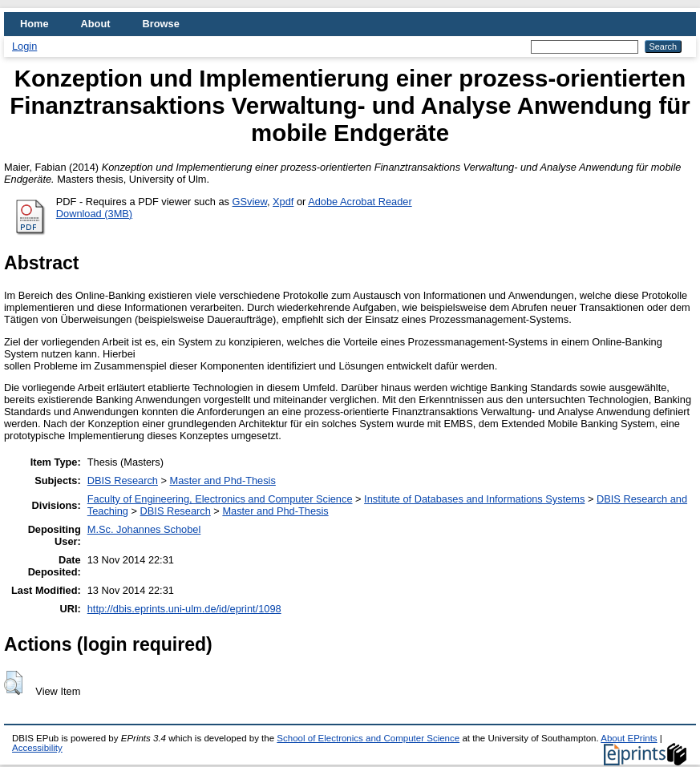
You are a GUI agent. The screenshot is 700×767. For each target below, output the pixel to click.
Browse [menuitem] (161, 24)
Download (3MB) (94, 214)
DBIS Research (123, 480)
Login (24, 46)
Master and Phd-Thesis (223, 480)
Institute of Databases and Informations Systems (474, 499)
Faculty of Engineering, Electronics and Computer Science (220, 499)
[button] (13, 683)
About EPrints (629, 738)
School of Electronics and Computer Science (368, 738)
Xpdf (283, 202)
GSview (250, 202)
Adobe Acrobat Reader (360, 202)
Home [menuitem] (34, 24)
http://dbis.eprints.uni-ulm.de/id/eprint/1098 (184, 609)
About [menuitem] (96, 24)
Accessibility (37, 748)
